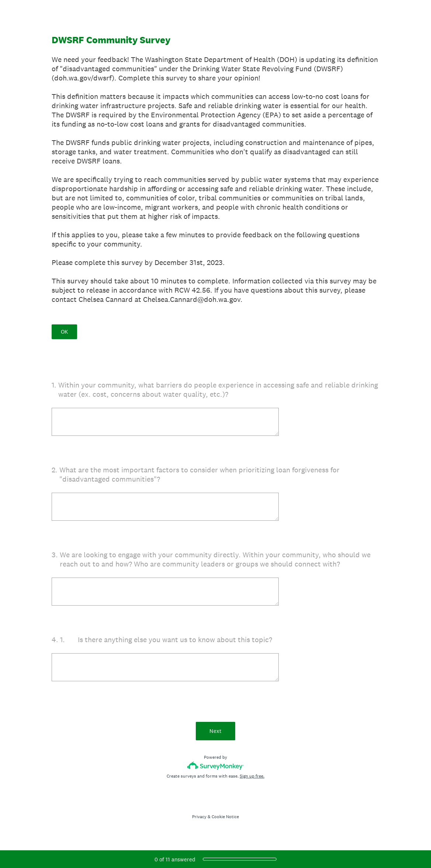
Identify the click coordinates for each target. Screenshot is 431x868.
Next (215, 731)
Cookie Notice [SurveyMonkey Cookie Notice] (225, 817)
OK (64, 332)
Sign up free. (252, 776)
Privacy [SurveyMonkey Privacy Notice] (199, 817)
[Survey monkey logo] (215, 766)
